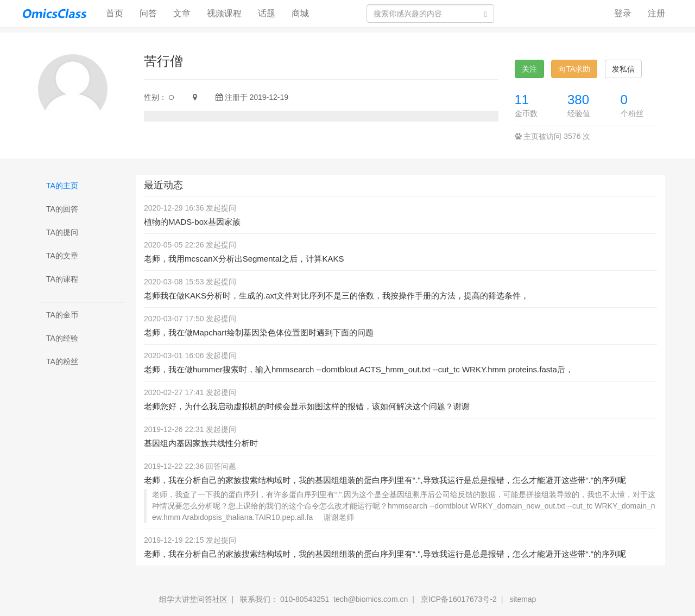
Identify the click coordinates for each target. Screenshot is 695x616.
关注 (529, 69)
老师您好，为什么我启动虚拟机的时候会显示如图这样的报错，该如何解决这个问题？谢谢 (307, 406)
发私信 (623, 69)
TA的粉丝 (62, 361)
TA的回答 (62, 209)
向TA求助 (574, 69)
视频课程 (224, 13)
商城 (300, 13)
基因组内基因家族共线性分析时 (201, 443)
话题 (267, 13)
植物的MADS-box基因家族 (192, 222)
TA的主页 (62, 186)
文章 (182, 13)
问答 (148, 13)
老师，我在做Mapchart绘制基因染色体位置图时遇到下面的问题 (259, 332)
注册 (656, 13)
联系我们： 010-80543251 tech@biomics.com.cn (324, 599)
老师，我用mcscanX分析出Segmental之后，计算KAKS (244, 259)
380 (578, 100)
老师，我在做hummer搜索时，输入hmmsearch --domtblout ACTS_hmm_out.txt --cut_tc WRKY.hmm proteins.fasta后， (359, 369)
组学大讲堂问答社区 (193, 599)
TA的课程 (62, 279)
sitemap (523, 599)
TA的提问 (62, 232)
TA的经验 (62, 338)
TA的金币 (62, 315)
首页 (119, 13)
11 (522, 100)
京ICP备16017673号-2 (459, 599)
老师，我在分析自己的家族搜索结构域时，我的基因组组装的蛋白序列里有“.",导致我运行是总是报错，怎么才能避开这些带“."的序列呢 (385, 480)
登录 (623, 13)
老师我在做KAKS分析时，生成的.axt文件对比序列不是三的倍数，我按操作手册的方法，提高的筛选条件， (336, 296)
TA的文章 (62, 256)
